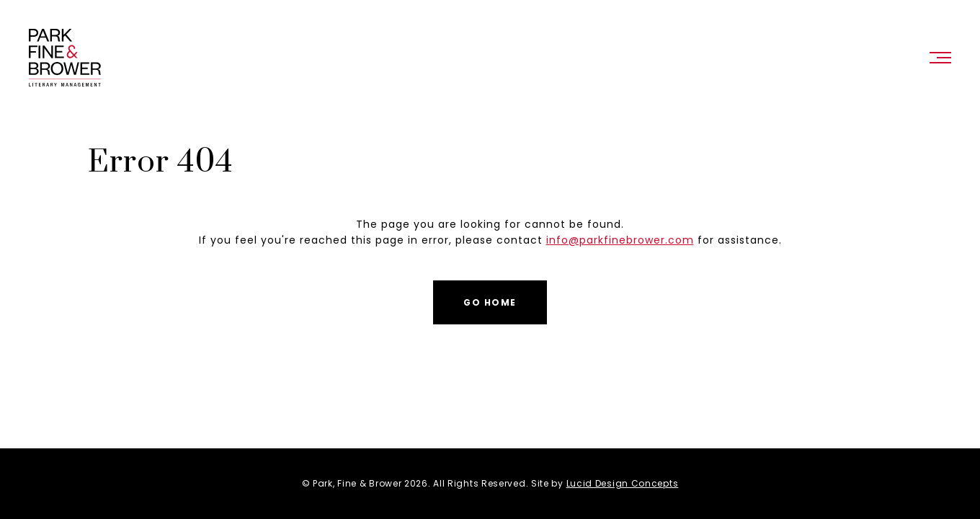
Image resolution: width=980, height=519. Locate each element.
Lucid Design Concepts (623, 483)
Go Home (490, 302)
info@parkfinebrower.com (620, 240)
